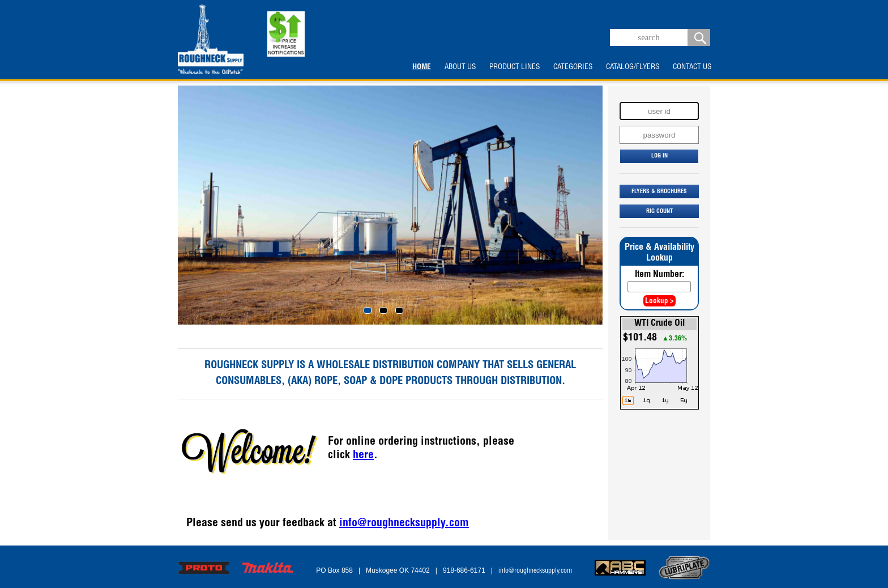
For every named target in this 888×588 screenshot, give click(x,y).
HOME (422, 67)
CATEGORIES (573, 67)
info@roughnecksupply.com (404, 524)
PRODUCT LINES (515, 67)
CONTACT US (692, 67)
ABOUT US (460, 67)
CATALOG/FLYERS (633, 67)
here (363, 456)
